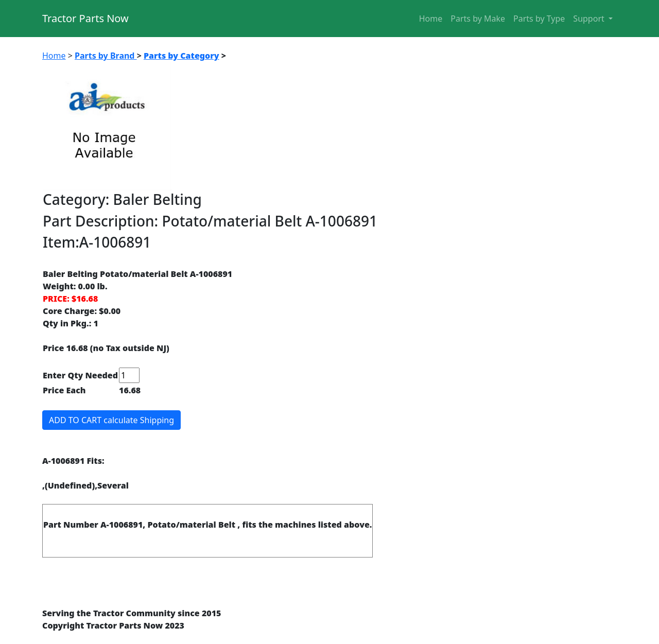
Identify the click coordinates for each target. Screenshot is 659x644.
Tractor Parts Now (85, 18)
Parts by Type (539, 19)
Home (431, 19)
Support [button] (590, 19)
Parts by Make (478, 19)
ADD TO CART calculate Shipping (111, 420)
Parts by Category (181, 56)
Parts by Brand (106, 56)
